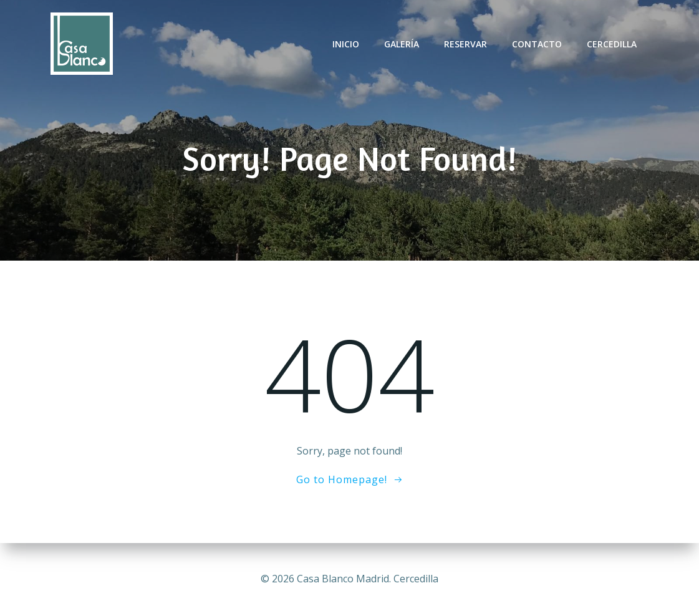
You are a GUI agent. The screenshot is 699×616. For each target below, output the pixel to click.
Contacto (537, 44)
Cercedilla (612, 44)
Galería (402, 44)
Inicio (346, 44)
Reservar (465, 44)
